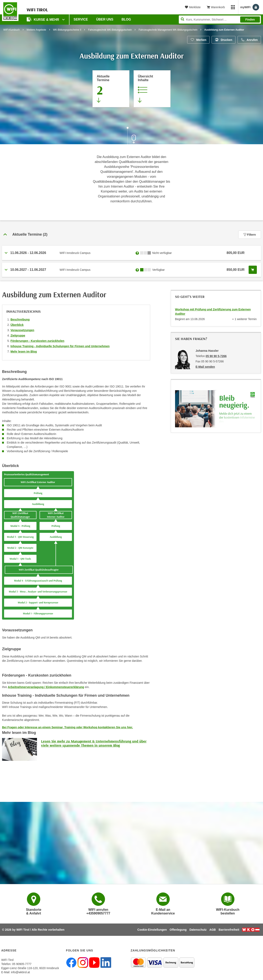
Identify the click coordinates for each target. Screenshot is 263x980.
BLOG (126, 19)
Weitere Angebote (36, 30)
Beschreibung (20, 319)
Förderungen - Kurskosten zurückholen (37, 341)
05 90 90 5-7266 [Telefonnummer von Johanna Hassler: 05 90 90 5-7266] (216, 356)
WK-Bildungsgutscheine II (67, 30)
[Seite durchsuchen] (220, 20)
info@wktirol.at (20, 972)
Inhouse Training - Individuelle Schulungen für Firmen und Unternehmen (60, 346)
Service (81, 19)
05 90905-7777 (22, 964)
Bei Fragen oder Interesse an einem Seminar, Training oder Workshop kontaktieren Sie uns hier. (67, 727)
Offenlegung (178, 930)
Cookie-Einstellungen (152, 930)
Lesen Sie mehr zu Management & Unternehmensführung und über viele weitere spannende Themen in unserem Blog (94, 743)
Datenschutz (198, 930)
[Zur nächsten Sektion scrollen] (131, 136)
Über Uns (105, 19)
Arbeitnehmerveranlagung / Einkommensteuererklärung (46, 687)
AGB (213, 930)
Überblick (17, 325)
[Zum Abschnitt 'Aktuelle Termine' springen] (111, 89)
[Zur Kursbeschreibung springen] (152, 89)
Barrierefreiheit (229, 930)
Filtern (250, 235)
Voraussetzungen (22, 330)
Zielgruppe (18, 336)
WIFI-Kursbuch (12, 30)
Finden (250, 20)
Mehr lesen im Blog (24, 352)
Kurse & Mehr (43, 19)
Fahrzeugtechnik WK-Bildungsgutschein (110, 30)
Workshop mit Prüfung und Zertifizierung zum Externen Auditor (213, 312)
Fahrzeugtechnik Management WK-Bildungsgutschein (168, 30)
